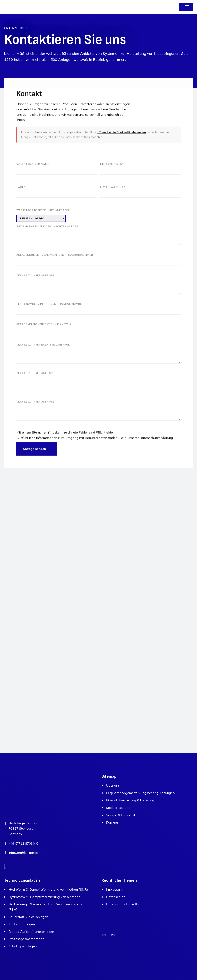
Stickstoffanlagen (22, 924)
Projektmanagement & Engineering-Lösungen (140, 793)
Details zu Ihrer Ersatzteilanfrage (98, 377)
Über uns (113, 785)
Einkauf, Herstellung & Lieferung (130, 800)
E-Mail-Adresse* (140, 219)
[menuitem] (104, 935)
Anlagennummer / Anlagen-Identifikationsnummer (98, 287)
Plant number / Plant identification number (98, 336)
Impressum (114, 889)
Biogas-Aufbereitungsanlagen (31, 932)
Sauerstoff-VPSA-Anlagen (28, 917)
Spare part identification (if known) (98, 356)
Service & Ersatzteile (121, 815)
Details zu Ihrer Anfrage (98, 308)
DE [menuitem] (113, 935)
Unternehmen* (140, 196)
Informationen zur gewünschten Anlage (98, 259)
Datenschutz (116, 897)
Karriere (112, 822)
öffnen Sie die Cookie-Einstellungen (121, 162)
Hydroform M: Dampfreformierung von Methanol (45, 897)
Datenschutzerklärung (156, 467)
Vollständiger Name (57, 196)
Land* (57, 219)
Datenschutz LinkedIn (122, 904)
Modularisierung (118, 808)
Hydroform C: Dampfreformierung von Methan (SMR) (48, 889)
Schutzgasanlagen (23, 946)
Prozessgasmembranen (26, 939)
